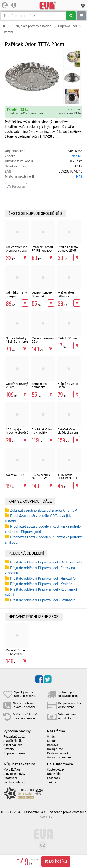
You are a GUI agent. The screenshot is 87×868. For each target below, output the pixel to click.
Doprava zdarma (14, 753)
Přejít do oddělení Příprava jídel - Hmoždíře (43, 579)
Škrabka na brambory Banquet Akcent (42, 387)
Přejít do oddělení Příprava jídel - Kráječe (41, 584)
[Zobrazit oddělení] (81, 16)
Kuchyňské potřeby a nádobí (32, 26)
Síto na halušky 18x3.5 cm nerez (17, 340)
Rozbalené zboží (14, 737)
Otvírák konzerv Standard (42, 294)
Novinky (9, 749)
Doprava (53, 745)
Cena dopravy (69, 113)
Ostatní (8, 32)
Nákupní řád (55, 749)
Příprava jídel (68, 26)
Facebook (54, 778)
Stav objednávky (14, 774)
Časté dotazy (56, 770)
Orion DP (76, 156)
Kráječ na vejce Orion (68, 385)
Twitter (52, 782)
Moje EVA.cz (12, 770)
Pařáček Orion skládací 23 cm (68, 431)
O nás (51, 737)
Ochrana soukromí (59, 758)
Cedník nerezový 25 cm (43, 340)
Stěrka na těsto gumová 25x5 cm (68, 250)
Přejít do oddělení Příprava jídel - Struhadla (43, 600)
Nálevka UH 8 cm (15, 477)
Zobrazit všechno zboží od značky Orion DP (43, 510)
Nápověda (54, 774)
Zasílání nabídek (14, 782)
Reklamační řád (57, 753)
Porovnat (16, 187)
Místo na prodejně (44, 177)
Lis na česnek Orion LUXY (41, 477)
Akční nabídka (13, 745)
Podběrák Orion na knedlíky (42, 431)
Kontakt (52, 741)
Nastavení (10, 778)
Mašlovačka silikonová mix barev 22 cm (67, 296)
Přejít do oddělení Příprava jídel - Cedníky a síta (46, 562)
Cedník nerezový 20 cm (17, 385)
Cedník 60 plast (68, 338)
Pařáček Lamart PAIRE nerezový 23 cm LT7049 (42, 250)
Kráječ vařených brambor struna (17, 249)
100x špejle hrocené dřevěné (17, 431)
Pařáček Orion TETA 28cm (15, 652)
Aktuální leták (13, 741)
